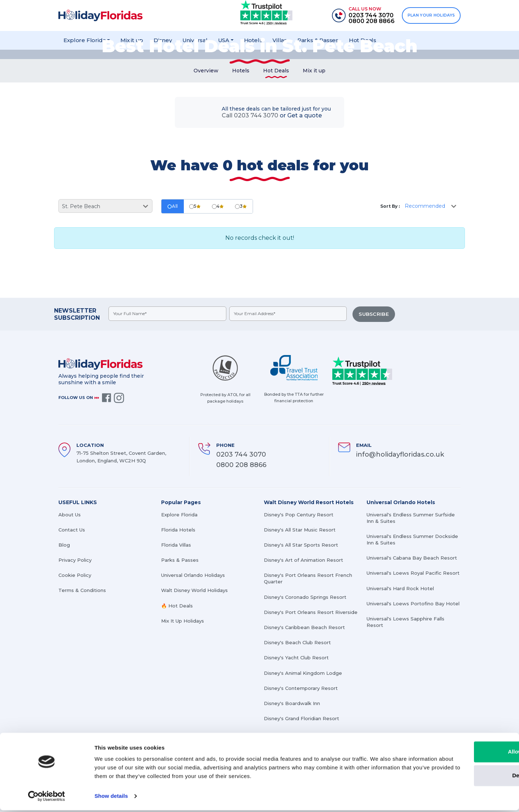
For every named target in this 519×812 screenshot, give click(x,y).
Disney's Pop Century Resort (299, 515)
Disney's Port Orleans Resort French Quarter (308, 579)
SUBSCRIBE (374, 316)
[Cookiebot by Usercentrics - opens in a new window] (47, 798)
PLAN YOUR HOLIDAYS (430, 15)
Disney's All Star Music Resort (300, 530)
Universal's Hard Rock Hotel (400, 589)
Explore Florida (179, 515)
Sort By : (390, 208)
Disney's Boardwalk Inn (292, 704)
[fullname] (168, 315)
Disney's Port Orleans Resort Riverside (311, 613)
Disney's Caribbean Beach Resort (304, 628)
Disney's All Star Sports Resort (301, 545)
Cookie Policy (75, 575)
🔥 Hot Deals (177, 606)
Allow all (459, 753)
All (173, 208)
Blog (64, 545)
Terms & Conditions (82, 591)
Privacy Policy (75, 560)
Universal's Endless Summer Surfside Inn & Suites (411, 518)
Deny (459, 777)
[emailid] (289, 315)
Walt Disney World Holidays (194, 591)
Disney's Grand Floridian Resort (301, 719)
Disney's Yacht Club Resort (296, 658)
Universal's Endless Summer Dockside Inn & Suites (412, 540)
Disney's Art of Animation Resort (303, 560)
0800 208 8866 (241, 465)
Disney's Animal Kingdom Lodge (303, 673)
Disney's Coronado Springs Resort (305, 597)
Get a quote (305, 117)
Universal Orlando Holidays (193, 575)
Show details (111, 798)
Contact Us (72, 530)
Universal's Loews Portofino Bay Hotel (413, 604)
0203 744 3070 (241, 455)
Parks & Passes (180, 560)
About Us (70, 515)
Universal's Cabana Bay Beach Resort (412, 558)
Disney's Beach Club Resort (297, 643)
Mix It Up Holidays (183, 621)
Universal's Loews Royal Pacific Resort (413, 574)
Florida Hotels (178, 530)
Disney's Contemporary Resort (301, 688)
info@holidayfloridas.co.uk (400, 455)
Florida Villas (176, 545)
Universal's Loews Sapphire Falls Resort (405, 622)
